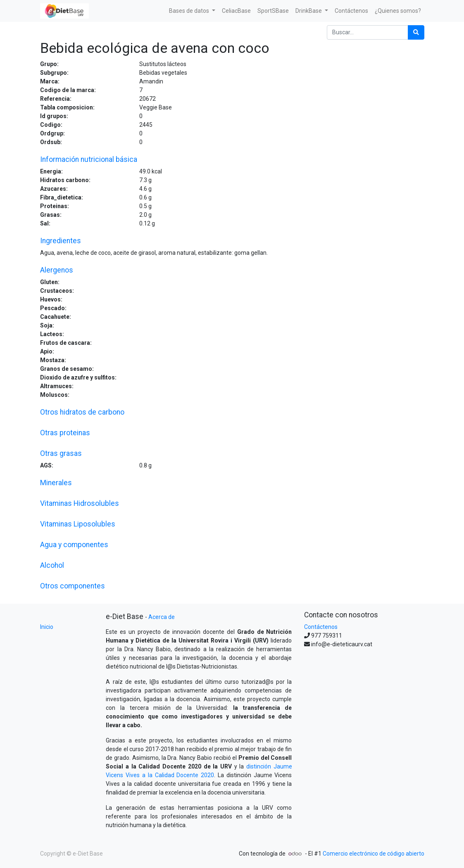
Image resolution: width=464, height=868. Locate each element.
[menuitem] (236, 11)
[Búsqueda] (416, 32)
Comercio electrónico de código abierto (374, 854)
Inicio (47, 627)
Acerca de (162, 617)
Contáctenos (321, 627)
